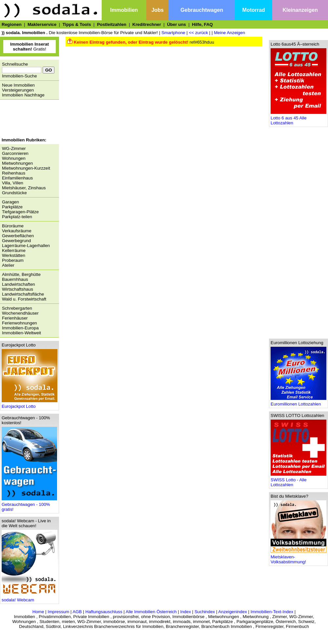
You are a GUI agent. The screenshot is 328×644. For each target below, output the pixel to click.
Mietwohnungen (17, 163)
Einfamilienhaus (17, 178)
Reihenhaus (14, 173)
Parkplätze (12, 207)
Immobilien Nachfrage (23, 95)
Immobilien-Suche (20, 76)
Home (38, 612)
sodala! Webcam (30, 598)
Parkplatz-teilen (17, 217)
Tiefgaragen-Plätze (20, 212)
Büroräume (13, 226)
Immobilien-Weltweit (21, 333)
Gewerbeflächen (18, 236)
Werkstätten (14, 255)
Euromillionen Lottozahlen (298, 402)
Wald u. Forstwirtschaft (24, 299)
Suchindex (205, 612)
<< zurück (199, 33)
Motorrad (254, 10)
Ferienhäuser (15, 318)
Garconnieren (15, 153)
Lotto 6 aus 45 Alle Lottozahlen (298, 118)
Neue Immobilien (18, 85)
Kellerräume (14, 250)
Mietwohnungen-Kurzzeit (26, 168)
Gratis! (30, 47)
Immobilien (124, 10)
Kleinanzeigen (300, 10)
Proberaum (13, 260)
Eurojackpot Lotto (30, 404)
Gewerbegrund (16, 241)
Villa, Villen (13, 183)
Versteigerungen (18, 90)
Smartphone (173, 33)
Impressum (58, 612)
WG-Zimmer (14, 148)
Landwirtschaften (19, 284)
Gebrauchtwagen (202, 10)
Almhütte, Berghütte (21, 274)
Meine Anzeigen (229, 33)
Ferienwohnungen (20, 323)
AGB (77, 612)
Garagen (10, 202)
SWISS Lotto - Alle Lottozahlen (298, 480)
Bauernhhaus (15, 279)
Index (185, 612)
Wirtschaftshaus (18, 289)
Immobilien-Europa (20, 328)
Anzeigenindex (232, 612)
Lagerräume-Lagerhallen (26, 246)
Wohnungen (14, 158)
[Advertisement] (28, 119)
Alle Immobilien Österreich (151, 612)
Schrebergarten (17, 308)
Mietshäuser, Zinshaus (24, 188)
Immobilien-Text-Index (272, 612)
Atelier (8, 265)
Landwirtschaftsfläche (23, 294)
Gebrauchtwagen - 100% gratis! (29, 505)
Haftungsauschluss (104, 612)
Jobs (158, 10)
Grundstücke (14, 193)
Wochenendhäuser (20, 313)
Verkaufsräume (17, 231)
